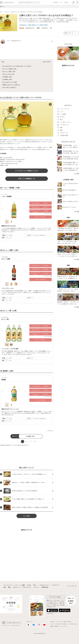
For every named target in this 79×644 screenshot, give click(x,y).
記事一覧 (52, 622)
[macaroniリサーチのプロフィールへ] (27, 42)
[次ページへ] (35, 442)
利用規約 (56, 626)
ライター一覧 (57, 622)
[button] (2, 208)
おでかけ (29, 585)
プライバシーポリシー (63, 626)
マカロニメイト (16, 587)
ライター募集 (63, 622)
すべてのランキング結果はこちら (27, 171)
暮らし (35, 585)
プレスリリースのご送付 (55, 624)
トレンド (61, 2)
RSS (62, 624)
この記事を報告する (50, 431)
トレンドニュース (8, 585)
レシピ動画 (55, 2)
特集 (5, 587)
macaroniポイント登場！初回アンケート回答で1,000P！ (34, 25)
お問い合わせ (69, 622)
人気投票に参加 (45, 587)
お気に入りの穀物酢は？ (27, 179)
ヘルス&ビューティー (44, 585)
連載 (9, 587)
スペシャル (36, 587)
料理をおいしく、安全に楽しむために (70, 624)
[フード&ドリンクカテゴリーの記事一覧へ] (22, 28)
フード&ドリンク (55, 585)
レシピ (16, 585)
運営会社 (52, 626)
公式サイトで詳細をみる (41, 217)
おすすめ (66, 2)
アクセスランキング (27, 587)
